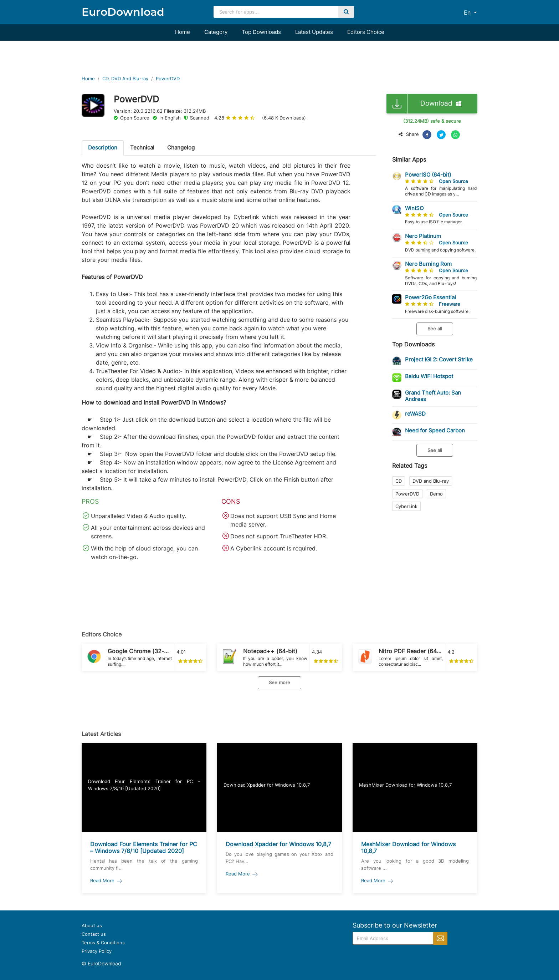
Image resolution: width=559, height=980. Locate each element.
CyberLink (406, 506)
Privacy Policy (97, 951)
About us (92, 925)
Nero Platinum (423, 236)
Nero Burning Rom (428, 264)
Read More (107, 880)
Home (183, 32)
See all (435, 329)
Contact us (94, 934)
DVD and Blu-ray (431, 481)
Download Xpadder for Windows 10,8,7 (278, 844)
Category (216, 32)
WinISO (414, 208)
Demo (436, 494)
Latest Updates (314, 32)
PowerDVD (407, 494)
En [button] (468, 12)
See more (279, 682)
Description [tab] (103, 148)
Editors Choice (366, 32)
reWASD (415, 414)
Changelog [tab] (181, 148)
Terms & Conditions (103, 943)
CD (399, 481)
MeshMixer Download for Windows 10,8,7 (408, 847)
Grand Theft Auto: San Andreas (433, 396)
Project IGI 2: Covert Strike (439, 359)
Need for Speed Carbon (435, 430)
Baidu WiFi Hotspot (429, 376)
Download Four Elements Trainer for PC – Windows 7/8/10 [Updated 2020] (144, 847)
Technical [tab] (142, 148)
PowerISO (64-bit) (428, 175)
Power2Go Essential (430, 297)
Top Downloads (261, 32)
